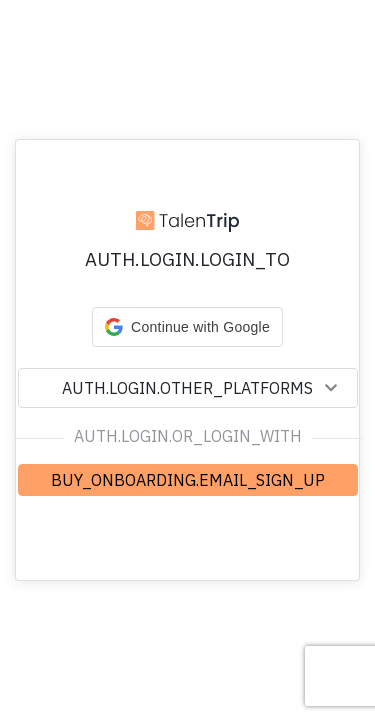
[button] (187, 327)
